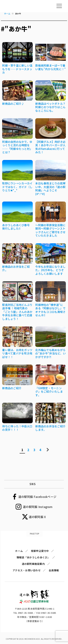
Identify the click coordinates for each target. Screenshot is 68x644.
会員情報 (54, 570)
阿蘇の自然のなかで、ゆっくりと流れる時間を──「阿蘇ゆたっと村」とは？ (17, 147)
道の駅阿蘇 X (37, 517)
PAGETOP (35, 534)
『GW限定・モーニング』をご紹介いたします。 (49, 392)
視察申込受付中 (40, 551)
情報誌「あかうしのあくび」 (33, 557)
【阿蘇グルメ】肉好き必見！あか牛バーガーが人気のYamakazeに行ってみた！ (50, 147)
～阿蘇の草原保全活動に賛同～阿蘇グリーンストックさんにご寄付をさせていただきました (50, 230)
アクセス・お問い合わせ (27, 570)
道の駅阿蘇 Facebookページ (37, 497)
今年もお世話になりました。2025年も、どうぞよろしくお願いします (50, 270)
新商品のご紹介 (12, 388)
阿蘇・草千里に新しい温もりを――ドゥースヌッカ (17, 69)
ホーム (19, 551)
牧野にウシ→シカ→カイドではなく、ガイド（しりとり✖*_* (17, 187)
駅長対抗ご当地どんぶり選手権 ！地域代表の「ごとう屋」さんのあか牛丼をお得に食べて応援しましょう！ (17, 312)
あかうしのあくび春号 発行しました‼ (16, 227)
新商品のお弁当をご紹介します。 (50, 428)
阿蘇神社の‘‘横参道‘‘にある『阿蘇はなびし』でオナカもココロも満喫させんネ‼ (50, 310)
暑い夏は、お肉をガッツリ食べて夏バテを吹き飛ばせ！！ (17, 353)
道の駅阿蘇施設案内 (33, 564)
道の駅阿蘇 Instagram (38, 507)
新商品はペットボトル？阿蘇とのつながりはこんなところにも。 (50, 107)
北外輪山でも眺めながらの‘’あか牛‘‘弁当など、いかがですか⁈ (50, 353)
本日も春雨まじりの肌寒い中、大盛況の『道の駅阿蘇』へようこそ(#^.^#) (50, 189)
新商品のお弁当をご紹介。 (16, 268)
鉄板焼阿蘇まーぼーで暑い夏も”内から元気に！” (50, 67)
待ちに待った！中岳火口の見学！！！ (17, 428)
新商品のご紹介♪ (13, 104)
